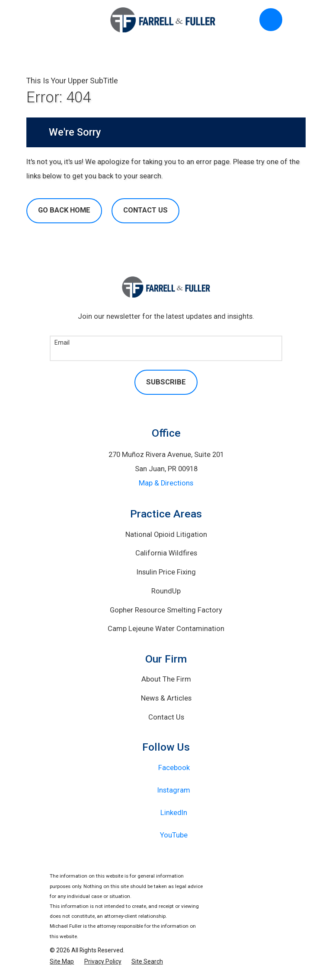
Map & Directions (166, 483)
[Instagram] (166, 790)
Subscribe (166, 382)
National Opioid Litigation (166, 534)
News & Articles (166, 698)
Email (62, 343)
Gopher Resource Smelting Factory (166, 610)
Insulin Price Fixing (166, 572)
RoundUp (166, 591)
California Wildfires (166, 553)
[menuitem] (62, 962)
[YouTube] (166, 835)
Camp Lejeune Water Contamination (166, 629)
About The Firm (166, 679)
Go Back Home (64, 210)
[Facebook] (166, 768)
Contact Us (145, 210)
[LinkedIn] (166, 813)
